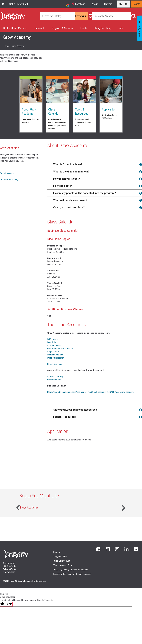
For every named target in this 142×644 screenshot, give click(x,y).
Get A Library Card (19, 4)
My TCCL (123, 4)
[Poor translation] (9, 604)
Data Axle (52, 342)
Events (84, 28)
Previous (18, 508)
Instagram (117, 549)
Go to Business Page (10, 180)
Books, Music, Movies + (15, 28)
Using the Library (103, 28)
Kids (121, 28)
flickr (136, 549)
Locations (80, 4)
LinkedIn (126, 549)
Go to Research (7, 173)
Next (124, 508)
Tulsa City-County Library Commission (71, 570)
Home (3, 13)
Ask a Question (139, 29)
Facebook (98, 549)
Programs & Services (62, 28)
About (95, 4)
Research (40, 28)
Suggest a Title (60, 556)
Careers (108, 4)
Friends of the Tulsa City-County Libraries (72, 574)
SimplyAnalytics (55, 364)
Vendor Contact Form (63, 565)
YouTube (108, 549)
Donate (136, 4)
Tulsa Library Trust (62, 561)
